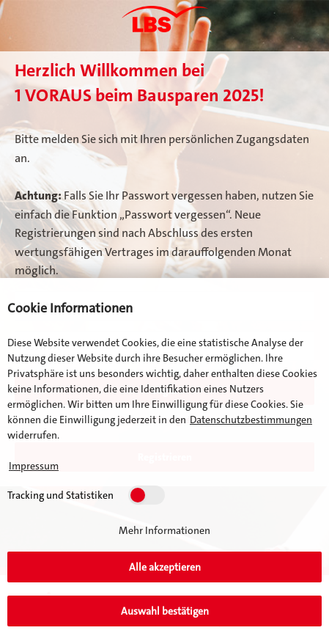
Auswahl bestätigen (165, 611)
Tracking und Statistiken (60, 495)
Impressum (34, 466)
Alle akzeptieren (165, 567)
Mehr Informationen (164, 530)
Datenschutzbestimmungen (251, 420)
